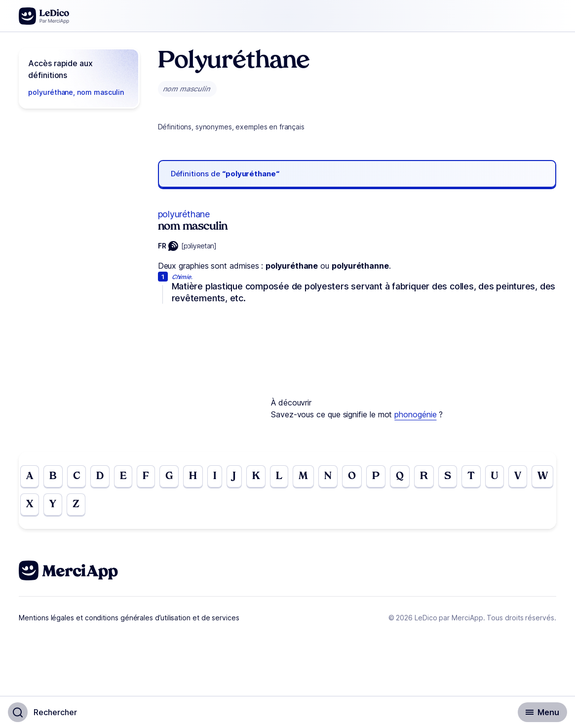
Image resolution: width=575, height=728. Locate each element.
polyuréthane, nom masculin (76, 92)
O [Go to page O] (365, 477)
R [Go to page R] (440, 477)
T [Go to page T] (489, 477)
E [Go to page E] (129, 477)
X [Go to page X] (58, 507)
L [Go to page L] (289, 477)
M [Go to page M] (315, 477)
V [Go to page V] (538, 477)
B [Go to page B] (55, 477)
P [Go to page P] (390, 477)
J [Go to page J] (243, 477)
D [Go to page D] (104, 477)
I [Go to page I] (223, 477)
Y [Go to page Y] (82, 507)
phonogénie (415, 414)
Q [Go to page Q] (415, 477)
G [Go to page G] (176, 477)
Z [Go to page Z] (107, 507)
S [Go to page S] (465, 477)
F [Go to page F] (152, 477)
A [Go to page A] (30, 477)
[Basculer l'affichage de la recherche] (42, 712)
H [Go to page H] (201, 477)
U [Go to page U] (514, 477)
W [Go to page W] (32, 507)
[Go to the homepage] (44, 16)
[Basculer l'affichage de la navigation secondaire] (542, 712)
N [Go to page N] (340, 477)
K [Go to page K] (266, 477)
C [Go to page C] (79, 477)
